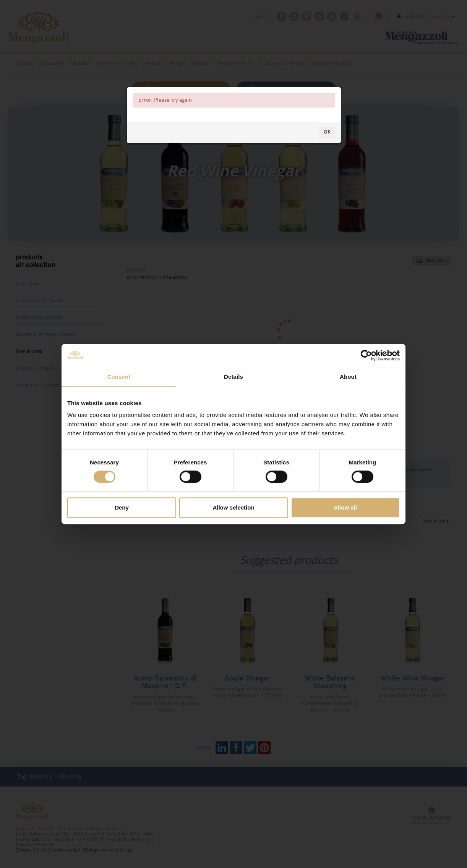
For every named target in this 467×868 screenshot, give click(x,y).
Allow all (345, 507)
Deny (122, 507)
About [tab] (348, 377)
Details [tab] (233, 377)
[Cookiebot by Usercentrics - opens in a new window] (366, 355)
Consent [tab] (119, 377)
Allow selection (233, 507)
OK (327, 132)
